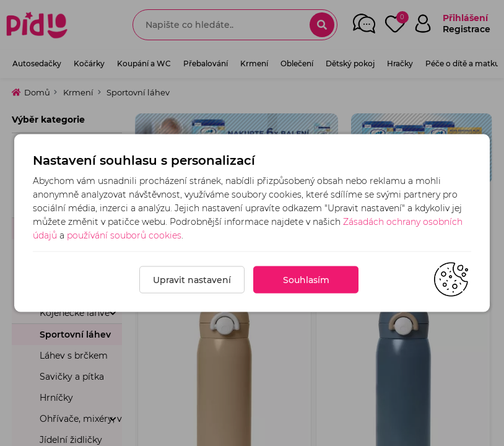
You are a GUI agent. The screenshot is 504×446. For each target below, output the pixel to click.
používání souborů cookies (124, 235)
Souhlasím (306, 280)
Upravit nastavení (192, 280)
